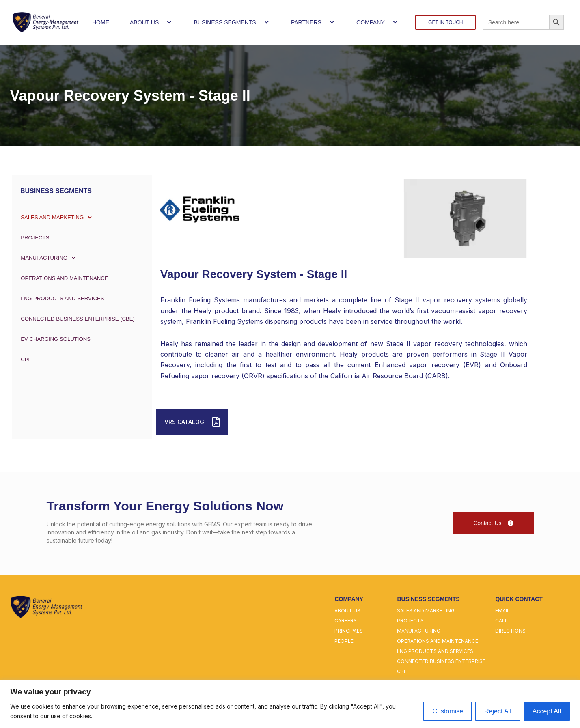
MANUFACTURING (49, 258)
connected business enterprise (441, 661)
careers (346, 621)
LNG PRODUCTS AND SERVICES (63, 299)
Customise (448, 711)
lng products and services (435, 651)
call (501, 621)
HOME (101, 22)
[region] (290, 704)
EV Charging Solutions (55, 339)
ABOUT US (151, 22)
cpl (402, 671)
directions (510, 631)
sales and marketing (426, 611)
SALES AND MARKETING (58, 218)
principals (349, 631)
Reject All (498, 711)
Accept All (547, 711)
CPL (24, 360)
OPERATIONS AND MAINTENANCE (65, 278)
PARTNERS (313, 22)
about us (347, 611)
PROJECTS (33, 238)
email (502, 611)
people (344, 641)
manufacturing (419, 631)
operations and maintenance (438, 641)
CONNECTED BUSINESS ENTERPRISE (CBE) (79, 319)
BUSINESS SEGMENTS (232, 22)
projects (410, 621)
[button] (162, 22)
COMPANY (378, 22)
